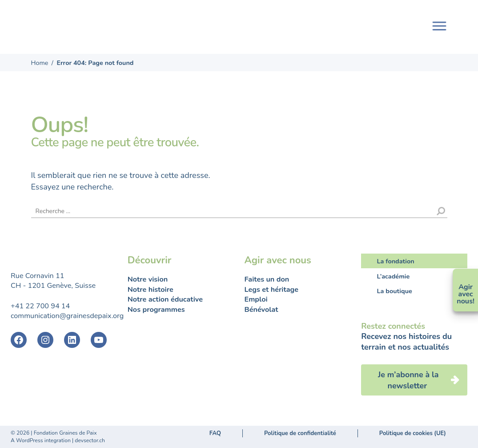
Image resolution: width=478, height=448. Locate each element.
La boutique (395, 291)
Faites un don (267, 279)
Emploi (256, 299)
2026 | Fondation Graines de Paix (56, 433)
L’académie (394, 276)
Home (40, 63)
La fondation (396, 261)
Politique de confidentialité (300, 433)
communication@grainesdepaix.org (67, 316)
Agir (466, 287)
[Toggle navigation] (439, 25)
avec (466, 294)
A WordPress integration (41, 440)
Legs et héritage (272, 290)
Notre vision (148, 279)
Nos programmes (156, 310)
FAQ (215, 433)
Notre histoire (151, 290)
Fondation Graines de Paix (77, 23)
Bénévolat (261, 310)
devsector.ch (90, 440)
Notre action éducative (165, 299)
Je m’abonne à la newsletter (408, 380)
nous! (466, 301)
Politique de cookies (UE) (413, 433)
